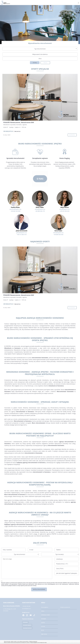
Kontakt (43, 626)
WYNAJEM (44, 619)
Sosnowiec (25, 622)
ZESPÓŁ (43, 623)
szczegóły (72, 135)
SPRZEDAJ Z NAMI (45, 615)
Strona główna (45, 607)
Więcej (45, 63)
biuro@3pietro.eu (26, 609)
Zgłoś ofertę (44, 634)
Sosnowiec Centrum (27, 628)
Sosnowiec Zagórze (27, 625)
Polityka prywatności (65, 607)
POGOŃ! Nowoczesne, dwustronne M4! (19, 122)
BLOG (43, 630)
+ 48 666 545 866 (26, 606)
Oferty (43, 611)
